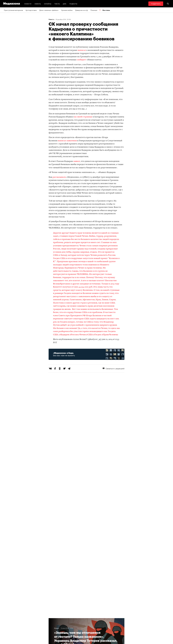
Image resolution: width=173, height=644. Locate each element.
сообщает (81, 60)
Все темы (106, 10)
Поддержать (156, 4)
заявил (77, 161)
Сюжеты (38, 4)
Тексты (57, 4)
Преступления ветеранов (13, 10)
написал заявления (67, 141)
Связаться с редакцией (114, 368)
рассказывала (59, 177)
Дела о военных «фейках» (49, 10)
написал (82, 50)
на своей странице (83, 117)
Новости (28, 4)
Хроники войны (67, 10)
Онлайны (48, 4)
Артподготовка (31, 10)
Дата (65, 4)
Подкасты (73, 4)
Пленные (94, 10)
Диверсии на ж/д (82, 10)
